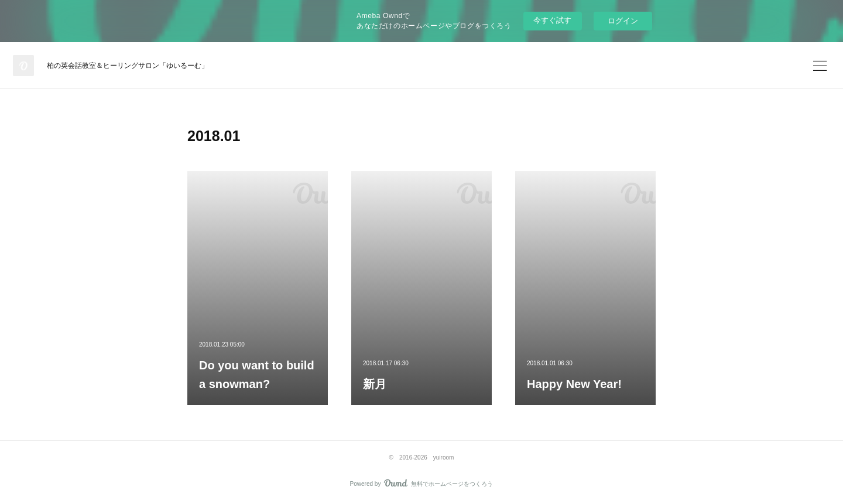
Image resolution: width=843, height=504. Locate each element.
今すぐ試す (552, 20)
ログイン (623, 21)
